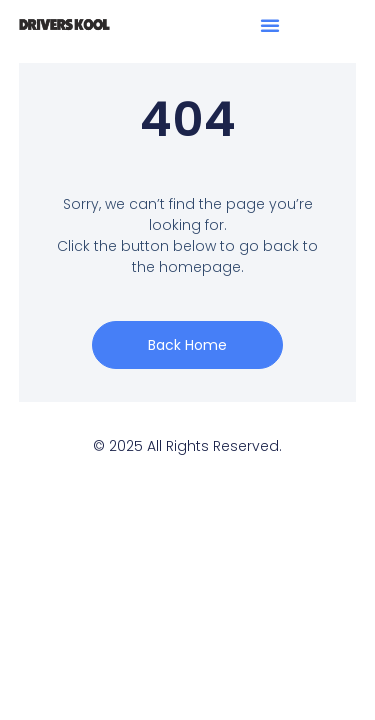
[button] (270, 25)
